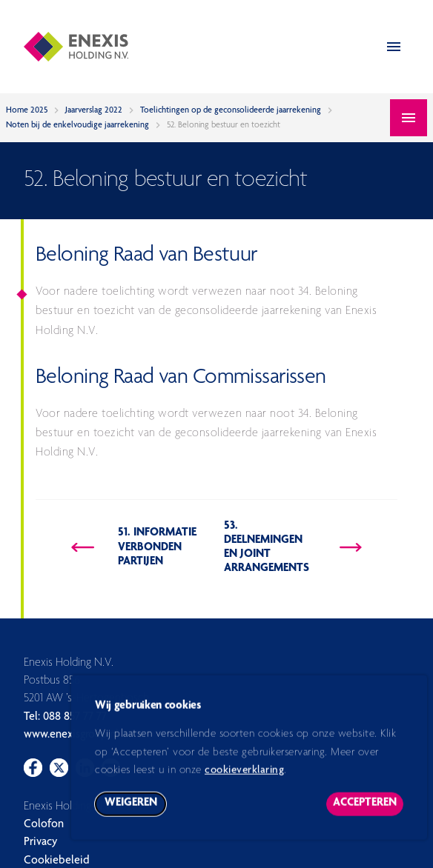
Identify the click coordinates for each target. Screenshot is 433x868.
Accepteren (368, 814)
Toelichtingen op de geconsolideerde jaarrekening (231, 110)
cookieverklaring (244, 778)
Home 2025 (27, 110)
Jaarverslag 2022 (94, 110)
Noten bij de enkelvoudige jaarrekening (77, 125)
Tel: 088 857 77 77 (65, 718)
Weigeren (136, 814)
